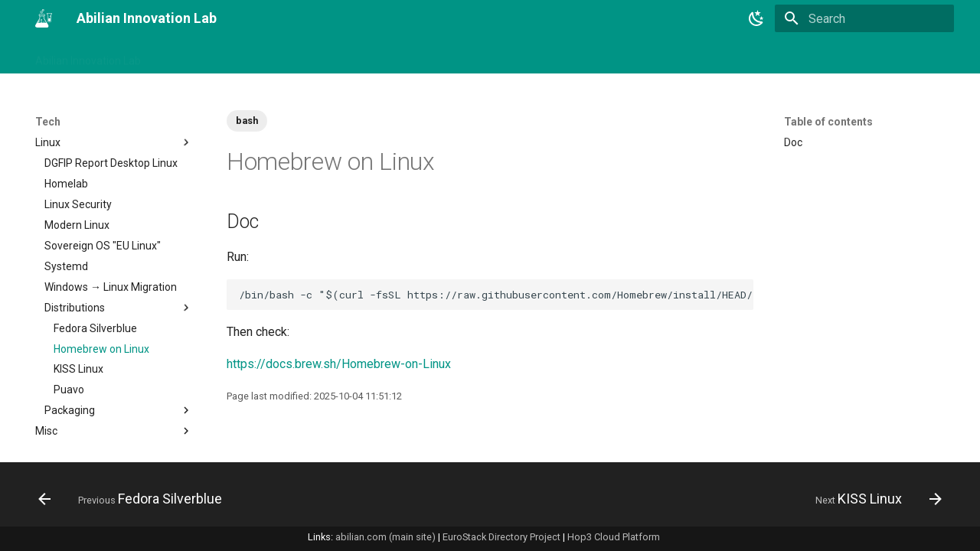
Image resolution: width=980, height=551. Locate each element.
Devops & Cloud (114, 342)
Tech (412, 56)
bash (247, 121)
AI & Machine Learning (114, 163)
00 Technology (70, 142)
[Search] (864, 18)
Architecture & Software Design (114, 211)
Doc (793, 142)
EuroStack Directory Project (501, 537)
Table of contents (828, 122)
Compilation (114, 280)
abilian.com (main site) (385, 537)
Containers (114, 301)
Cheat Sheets (114, 239)
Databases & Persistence (114, 321)
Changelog (187, 56)
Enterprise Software (114, 403)
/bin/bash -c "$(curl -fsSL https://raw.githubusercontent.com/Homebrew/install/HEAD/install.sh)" (496, 295)
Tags (245, 56)
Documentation (114, 363)
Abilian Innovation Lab (88, 56)
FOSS (114, 424)
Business (298, 56)
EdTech (114, 383)
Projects (360, 56)
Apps (114, 184)
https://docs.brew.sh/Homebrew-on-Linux (339, 364)
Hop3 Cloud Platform (614, 537)
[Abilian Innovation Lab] (44, 18)
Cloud (114, 259)
